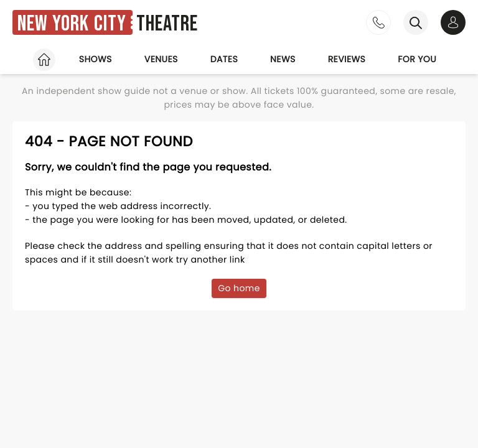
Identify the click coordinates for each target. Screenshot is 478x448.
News (283, 59)
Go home (239, 288)
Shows (96, 59)
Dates (224, 59)
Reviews (347, 59)
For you (417, 59)
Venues (161, 59)
